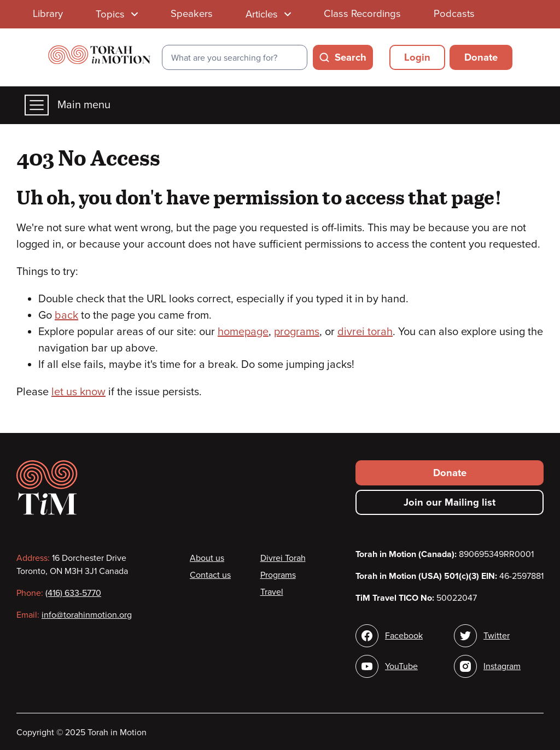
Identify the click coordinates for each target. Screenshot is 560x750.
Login (417, 57)
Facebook (404, 636)
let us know (78, 392)
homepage (243, 332)
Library (48, 14)
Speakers (192, 14)
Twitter (497, 636)
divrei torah (365, 332)
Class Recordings (362, 14)
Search (351, 57)
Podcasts (454, 14)
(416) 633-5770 (73, 593)
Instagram (502, 666)
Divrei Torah (283, 558)
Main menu (68, 105)
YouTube (401, 666)
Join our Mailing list (450, 502)
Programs (278, 575)
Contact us (210, 575)
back (66, 315)
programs (297, 332)
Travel (272, 592)
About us (207, 558)
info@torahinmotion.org (87, 615)
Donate (481, 57)
